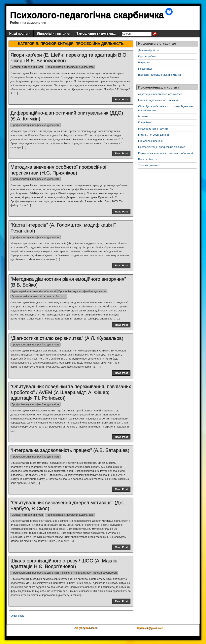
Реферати (144, 62)
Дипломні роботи (149, 50)
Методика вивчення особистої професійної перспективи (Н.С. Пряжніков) (58, 170)
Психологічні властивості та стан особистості (39, 296)
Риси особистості (149, 159)
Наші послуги (20, 33)
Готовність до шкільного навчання (159, 100)
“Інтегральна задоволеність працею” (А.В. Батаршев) (70, 450)
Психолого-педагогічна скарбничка (87, 15)
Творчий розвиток (149, 165)
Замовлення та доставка (96, 33)
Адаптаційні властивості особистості (34, 291)
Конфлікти (144, 122)
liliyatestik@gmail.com (150, 628)
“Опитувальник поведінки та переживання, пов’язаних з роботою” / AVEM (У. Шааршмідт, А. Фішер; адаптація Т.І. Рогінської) (71, 392)
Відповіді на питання (53, 33)
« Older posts (16, 616)
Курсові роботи (147, 56)
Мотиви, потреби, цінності (27, 67)
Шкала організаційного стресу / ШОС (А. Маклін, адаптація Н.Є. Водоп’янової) (65, 564)
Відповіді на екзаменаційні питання (160, 75)
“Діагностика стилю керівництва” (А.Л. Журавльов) (67, 338)
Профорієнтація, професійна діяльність (70, 67)
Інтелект (143, 116)
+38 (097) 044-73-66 (85, 628)
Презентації (145, 69)
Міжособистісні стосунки (153, 129)
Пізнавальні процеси (151, 141)
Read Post (121, 99)
